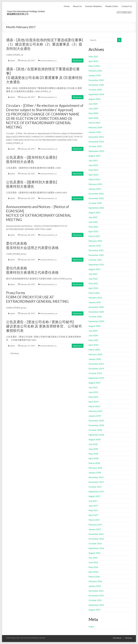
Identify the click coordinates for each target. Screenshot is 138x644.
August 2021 (94, 269)
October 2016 (95, 543)
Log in (91, 626)
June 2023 (93, 165)
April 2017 (93, 515)
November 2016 (96, 539)
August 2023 (94, 156)
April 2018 (93, 458)
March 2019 (94, 406)
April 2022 (93, 231)
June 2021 (93, 279)
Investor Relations (94, 6)
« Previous (14, 353)
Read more (78, 60)
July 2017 (93, 501)
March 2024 (94, 123)
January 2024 (95, 132)
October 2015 (95, 600)
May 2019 (93, 397)
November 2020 (96, 312)
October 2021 (95, 260)
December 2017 (96, 477)
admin (12, 60)
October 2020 (95, 316)
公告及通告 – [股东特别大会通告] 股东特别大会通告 (32, 159)
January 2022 (95, 246)
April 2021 (93, 288)
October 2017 (95, 487)
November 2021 (96, 255)
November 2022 (96, 198)
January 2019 (95, 416)
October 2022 (95, 203)
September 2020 (96, 321)
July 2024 (93, 104)
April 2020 (93, 345)
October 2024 (95, 90)
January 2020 (95, 359)
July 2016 (93, 558)
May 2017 (93, 510)
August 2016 (94, 553)
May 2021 (93, 283)
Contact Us (127, 6)
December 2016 (96, 534)
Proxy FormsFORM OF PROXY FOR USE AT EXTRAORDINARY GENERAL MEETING (37, 297)
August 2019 (94, 383)
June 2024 (93, 108)
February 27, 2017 (28, 346)
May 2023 (93, 170)
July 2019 (93, 387)
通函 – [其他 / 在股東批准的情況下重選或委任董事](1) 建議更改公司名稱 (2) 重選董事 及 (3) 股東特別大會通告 (44, 75)
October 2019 (95, 373)
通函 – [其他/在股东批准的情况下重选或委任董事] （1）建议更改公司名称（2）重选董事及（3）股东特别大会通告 (44, 44)
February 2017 (95, 525)
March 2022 (94, 236)
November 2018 (96, 425)
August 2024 (94, 99)
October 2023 (95, 146)
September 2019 (96, 378)
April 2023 (93, 175)
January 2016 (95, 586)
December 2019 (96, 364)
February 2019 (95, 411)
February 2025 (95, 71)
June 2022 (93, 222)
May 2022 (93, 227)
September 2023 (96, 151)
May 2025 (93, 56)
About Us (77, 6)
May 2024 (93, 113)
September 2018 (96, 435)
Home (67, 6)
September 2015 (96, 605)
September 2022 (96, 208)
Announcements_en (49, 149)
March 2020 (94, 350)
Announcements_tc (49, 97)
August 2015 (94, 610)
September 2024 (96, 94)
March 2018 (94, 463)
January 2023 (95, 189)
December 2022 (96, 194)
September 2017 (96, 491)
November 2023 (96, 142)
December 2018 (96, 420)
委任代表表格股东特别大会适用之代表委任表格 (32, 245)
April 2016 (93, 572)
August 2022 (94, 212)
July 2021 (93, 274)
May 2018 (93, 454)
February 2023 (95, 184)
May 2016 (93, 567)
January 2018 (95, 472)
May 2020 (93, 340)
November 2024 (96, 85)
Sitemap (128, 638)
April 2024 (93, 118)
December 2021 (96, 250)
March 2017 (94, 520)
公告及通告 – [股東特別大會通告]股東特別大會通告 (32, 184)
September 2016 (96, 548)
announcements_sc (49, 60)
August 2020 (94, 326)
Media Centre (112, 6)
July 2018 (93, 444)
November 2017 (96, 482)
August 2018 (94, 439)
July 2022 (93, 217)
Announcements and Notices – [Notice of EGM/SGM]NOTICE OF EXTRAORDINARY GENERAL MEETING (39, 213)
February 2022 (95, 241)
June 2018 (93, 449)
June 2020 (93, 335)
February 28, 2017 (28, 60)
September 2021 (96, 264)
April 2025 (93, 61)
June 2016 (93, 562)
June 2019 (93, 392)
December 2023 (96, 137)
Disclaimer (117, 638)
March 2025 (94, 66)
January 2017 (95, 529)
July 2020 (93, 331)
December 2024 (96, 80)
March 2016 (94, 577)
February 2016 (95, 581)
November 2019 (96, 368)
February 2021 (95, 298)
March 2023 (94, 179)
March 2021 (94, 293)
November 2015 (96, 595)
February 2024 (95, 127)
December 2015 (96, 591)
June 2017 (93, 506)
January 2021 (95, 302)
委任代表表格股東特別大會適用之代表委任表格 (32, 270)
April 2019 (93, 402)
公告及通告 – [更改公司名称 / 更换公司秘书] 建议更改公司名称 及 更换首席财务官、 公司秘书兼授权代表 (44, 326)
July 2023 (93, 160)
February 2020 (95, 354)
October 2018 (95, 430)
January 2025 (95, 75)
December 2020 (96, 307)
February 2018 (95, 468)
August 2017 (94, 496)
